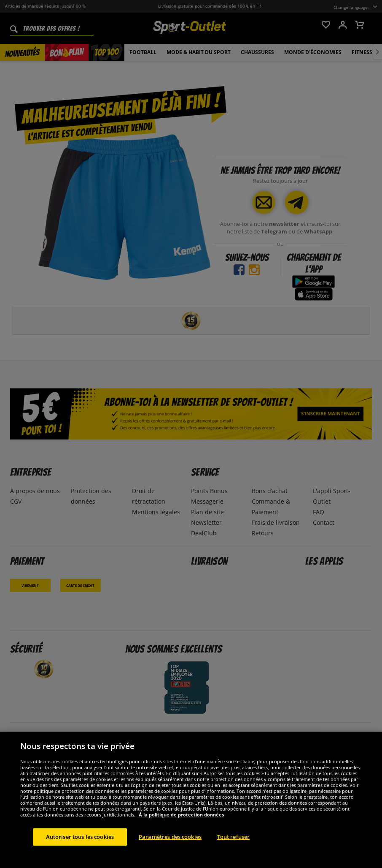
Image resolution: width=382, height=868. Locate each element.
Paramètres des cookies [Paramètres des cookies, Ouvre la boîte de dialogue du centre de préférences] (170, 851)
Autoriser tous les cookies (80, 851)
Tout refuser (234, 851)
